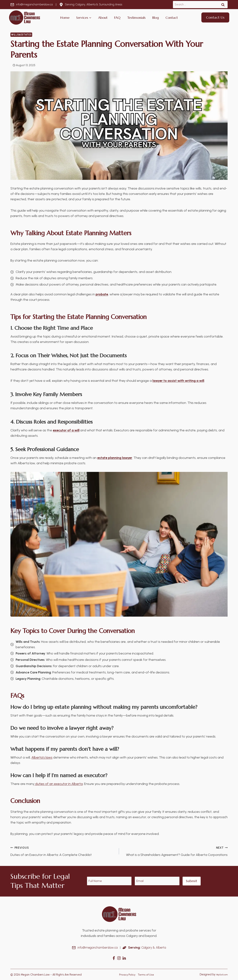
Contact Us (215, 17)
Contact (172, 18)
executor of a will (66, 430)
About (103, 18)
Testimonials (136, 18)
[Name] (109, 881)
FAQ (117, 18)
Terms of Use (146, 974)
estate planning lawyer (115, 458)
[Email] (157, 881)
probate (102, 294)
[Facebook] (114, 958)
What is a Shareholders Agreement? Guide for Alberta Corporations (175, 851)
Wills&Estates (21, 35)
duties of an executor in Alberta (59, 784)
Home (65, 18)
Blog (156, 18)
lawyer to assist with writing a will (178, 381)
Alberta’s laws (42, 757)
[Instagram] (119, 958)
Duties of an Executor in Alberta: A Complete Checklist (63, 851)
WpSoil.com (220, 974)
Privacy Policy (126, 974)
